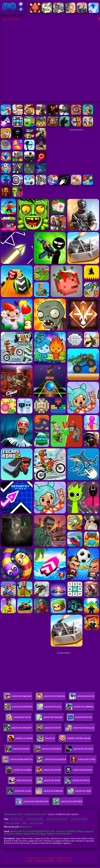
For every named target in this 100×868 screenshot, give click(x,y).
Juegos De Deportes (18, 708)
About (30, 861)
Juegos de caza (17, 819)
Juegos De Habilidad (18, 697)
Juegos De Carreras (80, 708)
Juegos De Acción (82, 697)
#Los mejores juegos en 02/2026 (25, 834)
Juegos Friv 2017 (9, 7)
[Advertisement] (77, 149)
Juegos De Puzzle (49, 708)
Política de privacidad (45, 861)
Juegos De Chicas (18, 718)
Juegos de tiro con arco (57, 819)
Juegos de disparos (35, 819)
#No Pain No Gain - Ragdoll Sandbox (56, 831)
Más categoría (36, 823)
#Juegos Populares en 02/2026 (53, 834)
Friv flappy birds (13, 823)
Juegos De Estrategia (50, 697)
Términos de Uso (64, 861)
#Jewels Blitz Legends (23, 831)
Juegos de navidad (79, 819)
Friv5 (25, 823)
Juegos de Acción (35, 814)
